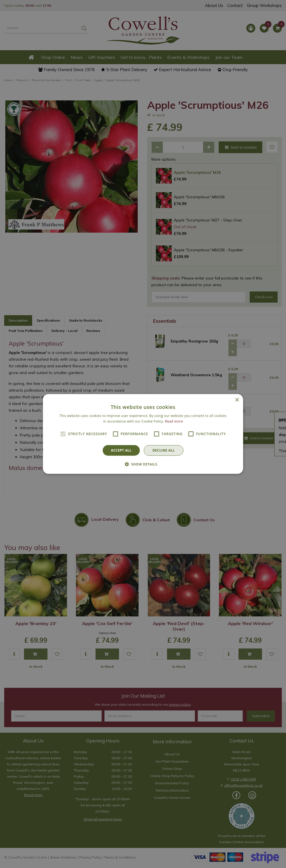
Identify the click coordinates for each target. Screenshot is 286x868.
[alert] (143, 434)
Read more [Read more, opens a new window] (174, 421)
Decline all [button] (164, 450)
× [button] (237, 400)
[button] (143, 464)
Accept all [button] (121, 450)
